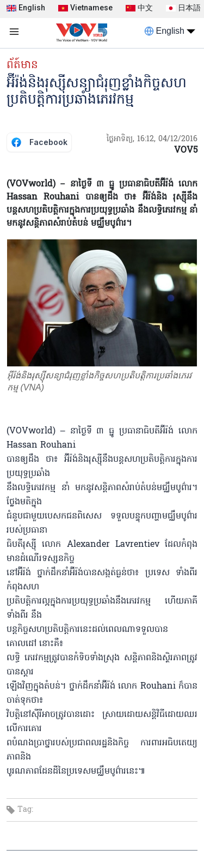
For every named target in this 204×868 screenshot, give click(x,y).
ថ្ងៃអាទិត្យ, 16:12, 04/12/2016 (152, 139)
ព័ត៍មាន (22, 65)
